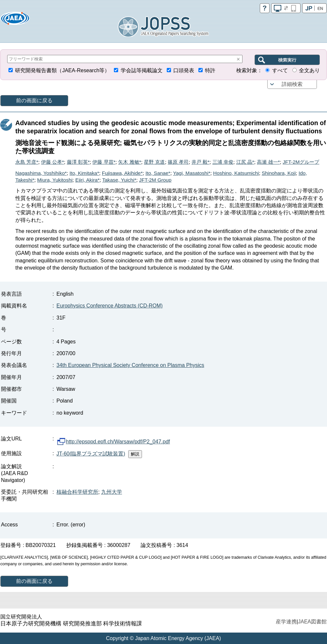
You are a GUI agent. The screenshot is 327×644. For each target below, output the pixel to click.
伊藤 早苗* (104, 162)
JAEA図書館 (312, 622)
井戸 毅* (201, 162)
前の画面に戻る (34, 100)
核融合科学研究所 (77, 492)
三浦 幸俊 (223, 162)
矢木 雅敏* (130, 162)
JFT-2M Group (155, 180)
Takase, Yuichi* (119, 180)
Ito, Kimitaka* (84, 173)
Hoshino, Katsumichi (236, 173)
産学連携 (286, 622)
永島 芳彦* (27, 162)
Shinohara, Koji (279, 173)
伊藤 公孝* (53, 162)
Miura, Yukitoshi (55, 180)
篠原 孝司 (178, 162)
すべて (280, 70)
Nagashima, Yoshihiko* (41, 173)
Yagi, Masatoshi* (192, 173)
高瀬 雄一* (268, 162)
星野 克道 (154, 162)
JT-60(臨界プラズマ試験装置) (91, 454)
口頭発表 (184, 70)
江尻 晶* (245, 162)
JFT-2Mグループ (301, 162)
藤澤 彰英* (78, 162)
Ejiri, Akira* (87, 180)
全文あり (309, 70)
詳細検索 (292, 84)
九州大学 (112, 492)
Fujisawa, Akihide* (122, 173)
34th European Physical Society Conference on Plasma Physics (130, 365)
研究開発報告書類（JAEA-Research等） (62, 70)
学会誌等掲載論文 (142, 70)
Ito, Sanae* (158, 173)
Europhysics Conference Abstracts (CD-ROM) (109, 306)
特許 (210, 70)
